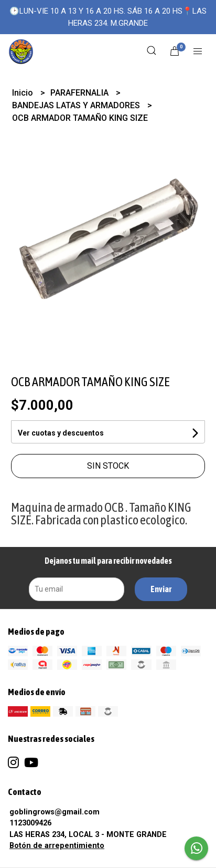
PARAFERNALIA (80, 93)
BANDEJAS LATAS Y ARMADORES (77, 105)
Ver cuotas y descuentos (61, 433)
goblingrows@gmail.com (55, 812)
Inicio (24, 93)
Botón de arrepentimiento (57, 846)
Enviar (161, 589)
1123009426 (30, 823)
